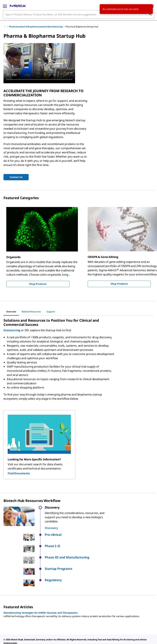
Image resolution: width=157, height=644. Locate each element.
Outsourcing (12, 330)
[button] (79, 535)
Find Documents (19, 473)
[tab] (11, 312)
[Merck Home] (18, 6)
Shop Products (38, 284)
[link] (11, 639)
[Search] (150, 14)
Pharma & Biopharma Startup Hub (82, 27)
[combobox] (78, 14)
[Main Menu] (5, 6)
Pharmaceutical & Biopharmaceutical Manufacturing (36, 27)
